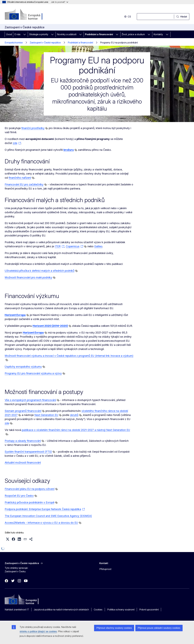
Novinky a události (67, 34)
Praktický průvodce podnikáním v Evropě (29, 502)
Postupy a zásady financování (23, 441)
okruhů (74, 415)
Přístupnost (105, 569)
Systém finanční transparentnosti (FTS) (28, 452)
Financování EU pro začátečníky (24, 184)
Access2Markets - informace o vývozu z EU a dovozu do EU (41, 523)
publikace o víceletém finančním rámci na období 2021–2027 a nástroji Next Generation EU (76, 430)
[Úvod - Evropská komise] (28, 15)
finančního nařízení (20, 178)
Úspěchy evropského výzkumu (23, 367)
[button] (8, 539)
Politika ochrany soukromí (121, 610)
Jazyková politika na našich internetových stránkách (61, 610)
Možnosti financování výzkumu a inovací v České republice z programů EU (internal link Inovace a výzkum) (69, 356)
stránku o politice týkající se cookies (38, 631)
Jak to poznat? (60, 2)
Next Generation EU (46, 415)
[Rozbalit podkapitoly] (25, 34)
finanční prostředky (33, 128)
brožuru (69, 150)
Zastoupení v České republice (45, 43)
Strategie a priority (39, 34)
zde (7, 423)
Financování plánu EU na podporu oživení (30, 489)
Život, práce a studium (133, 34)
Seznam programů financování (23, 411)
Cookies (98, 610)
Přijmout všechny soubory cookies (114, 628)
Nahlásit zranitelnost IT (17, 610)
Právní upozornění (149, 610)
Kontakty (158, 34)
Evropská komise (14, 43)
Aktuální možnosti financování (23, 463)
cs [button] (128, 17)
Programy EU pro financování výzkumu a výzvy (33, 373)
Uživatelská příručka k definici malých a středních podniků (40, 271)
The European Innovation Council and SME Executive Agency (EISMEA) (48, 516)
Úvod (9, 34)
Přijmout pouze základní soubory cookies (159, 628)
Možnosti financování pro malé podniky (28, 277)
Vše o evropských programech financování (30, 400)
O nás (17, 34)
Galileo (98, 246)
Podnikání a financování (99, 34)
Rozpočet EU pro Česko (19, 496)
